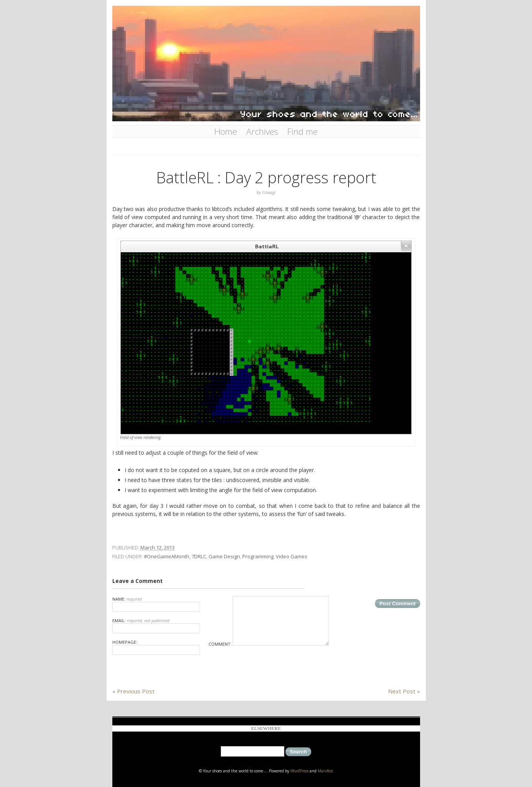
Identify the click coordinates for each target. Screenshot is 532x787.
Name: (156, 604)
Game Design (224, 556)
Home (226, 131)
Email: (156, 625)
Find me (303, 131)
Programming (258, 556)
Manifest (325, 771)
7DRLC (199, 556)
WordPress (299, 771)
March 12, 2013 (158, 548)
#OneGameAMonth (167, 556)
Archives (262, 131)
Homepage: (156, 647)
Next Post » (404, 691)
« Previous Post (133, 691)
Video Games (292, 556)
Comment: (269, 644)
